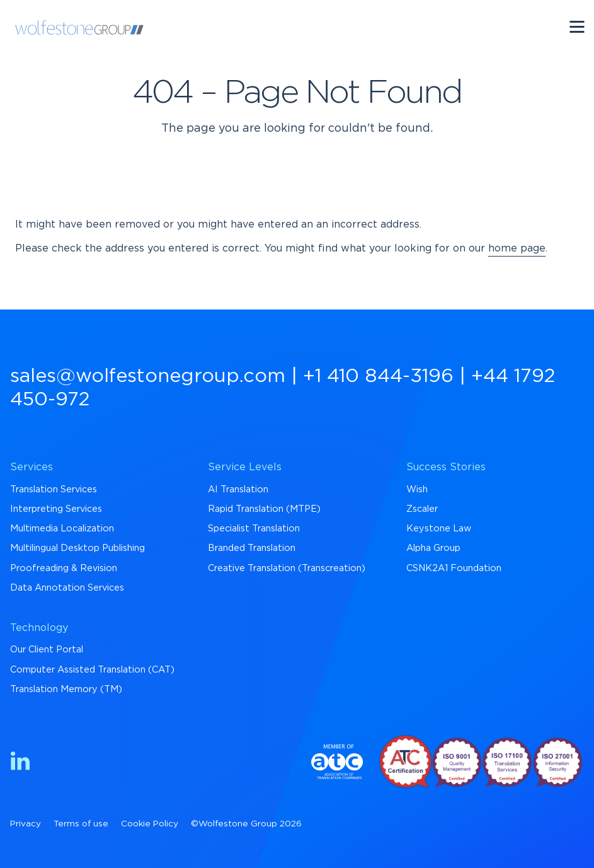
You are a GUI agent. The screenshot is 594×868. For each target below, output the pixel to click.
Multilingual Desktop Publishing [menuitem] (77, 548)
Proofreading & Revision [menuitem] (64, 568)
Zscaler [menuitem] (422, 509)
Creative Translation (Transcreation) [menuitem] (287, 568)
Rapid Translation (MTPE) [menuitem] (264, 509)
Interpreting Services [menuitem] (56, 509)
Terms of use (81, 824)
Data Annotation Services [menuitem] (67, 588)
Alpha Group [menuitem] (433, 548)
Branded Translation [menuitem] (252, 548)
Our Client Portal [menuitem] (47, 650)
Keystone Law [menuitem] (439, 529)
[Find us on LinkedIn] (20, 763)
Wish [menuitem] (417, 489)
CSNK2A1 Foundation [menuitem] (454, 568)
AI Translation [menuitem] (238, 489)
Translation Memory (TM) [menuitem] (66, 689)
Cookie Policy (150, 824)
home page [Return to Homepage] (517, 248)
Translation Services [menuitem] (54, 489)
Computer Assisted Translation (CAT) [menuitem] (92, 670)
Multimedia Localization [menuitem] (62, 529)
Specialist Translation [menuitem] (254, 529)
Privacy (26, 824)
